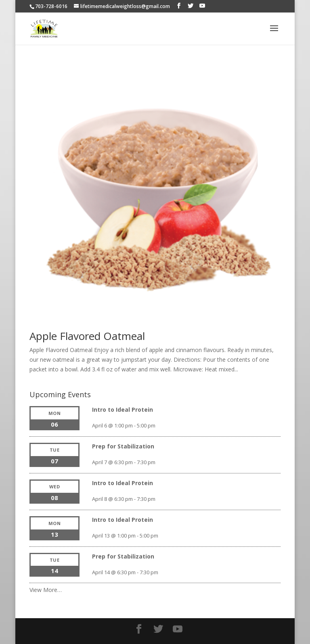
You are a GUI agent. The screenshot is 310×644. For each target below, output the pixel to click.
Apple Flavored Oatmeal (87, 336)
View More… (46, 590)
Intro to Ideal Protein (123, 410)
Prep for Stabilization (123, 446)
